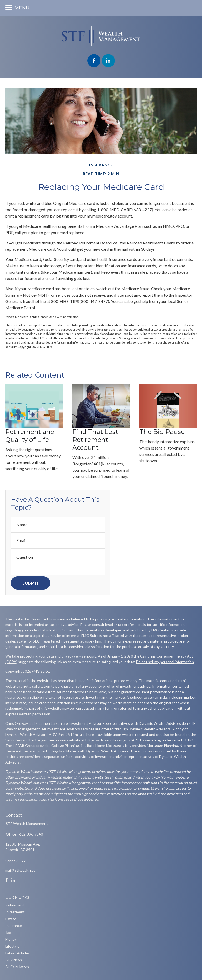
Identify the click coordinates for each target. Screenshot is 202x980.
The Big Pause (162, 432)
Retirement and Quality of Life (30, 436)
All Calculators (17, 967)
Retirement (15, 905)
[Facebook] (7, 880)
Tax (8, 932)
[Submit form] (31, 583)
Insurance (14, 926)
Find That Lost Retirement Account (95, 440)
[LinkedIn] (13, 880)
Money (11, 939)
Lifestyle (12, 946)
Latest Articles (17, 953)
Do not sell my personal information (165, 662)
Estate (11, 919)
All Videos (14, 960)
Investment (15, 912)
